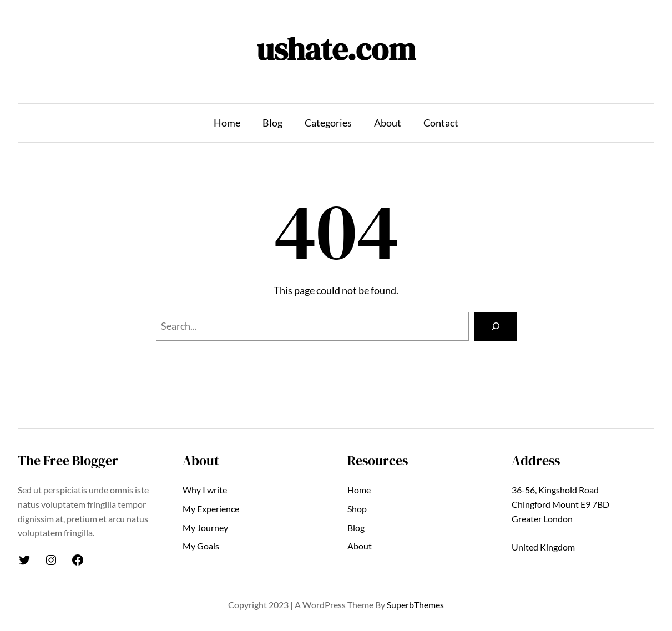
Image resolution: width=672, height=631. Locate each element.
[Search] (496, 326)
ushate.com (336, 49)
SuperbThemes (415, 605)
